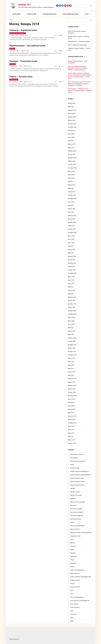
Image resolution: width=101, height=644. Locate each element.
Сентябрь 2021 (72, 273)
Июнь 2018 (71, 406)
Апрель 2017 (72, 440)
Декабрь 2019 (72, 345)
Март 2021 (71, 294)
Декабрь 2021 (72, 263)
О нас (87, 14)
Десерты (12, 49)
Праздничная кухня (50, 14)
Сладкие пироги (75, 580)
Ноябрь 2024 (72, 161)
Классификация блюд (71, 14)
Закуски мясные (75, 529)
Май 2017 (71, 437)
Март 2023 (71, 212)
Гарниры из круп (75, 492)
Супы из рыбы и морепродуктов (80, 601)
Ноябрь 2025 (72, 120)
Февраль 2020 (72, 338)
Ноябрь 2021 (72, 267)
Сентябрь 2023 (72, 199)
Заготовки (73, 505)
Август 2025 (71, 131)
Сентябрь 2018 (72, 396)
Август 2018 (71, 399)
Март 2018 (71, 413)
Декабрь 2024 (72, 158)
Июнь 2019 (71, 365)
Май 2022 (71, 246)
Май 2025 (71, 141)
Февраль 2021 (72, 297)
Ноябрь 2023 (72, 192)
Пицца (72, 560)
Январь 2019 (72, 382)
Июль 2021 (71, 280)
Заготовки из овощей (77, 512)
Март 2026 (71, 107)
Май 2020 (71, 328)
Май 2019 (71, 368)
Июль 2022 (71, 239)
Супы (72, 594)
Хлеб (72, 621)
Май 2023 (71, 205)
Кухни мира (16, 14)
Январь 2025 (72, 154)
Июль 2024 (71, 175)
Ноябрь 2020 (72, 307)
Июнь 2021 (71, 283)
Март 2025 (71, 148)
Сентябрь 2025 (72, 127)
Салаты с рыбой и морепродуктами (81, 577)
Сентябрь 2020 (72, 314)
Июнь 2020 (71, 324)
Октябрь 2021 (72, 270)
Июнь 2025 (71, 137)
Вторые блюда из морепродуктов (18, 33)
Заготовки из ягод (75, 519)
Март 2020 (71, 334)
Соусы (72, 590)
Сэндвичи (73, 614)
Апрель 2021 (72, 290)
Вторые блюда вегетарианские (79, 471)
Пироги (72, 550)
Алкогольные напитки (77, 454)
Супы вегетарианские (77, 597)
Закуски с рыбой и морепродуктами (81, 533)
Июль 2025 (71, 134)
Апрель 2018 (72, 409)
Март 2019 (71, 375)
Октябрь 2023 (72, 195)
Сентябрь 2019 (72, 355)
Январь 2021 (72, 300)
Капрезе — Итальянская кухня (77, 70)
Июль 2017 (71, 430)
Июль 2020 (71, 321)
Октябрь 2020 (72, 311)
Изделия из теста (75, 536)
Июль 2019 (71, 362)
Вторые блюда (75, 468)
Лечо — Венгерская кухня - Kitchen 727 (79, 82)
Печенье (73, 546)
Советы (72, 584)
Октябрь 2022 (72, 229)
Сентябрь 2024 (72, 168)
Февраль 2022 (72, 256)
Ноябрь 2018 (72, 389)
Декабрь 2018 (72, 385)
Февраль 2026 (72, 110)
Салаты (72, 567)
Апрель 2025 (72, 144)
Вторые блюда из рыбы (77, 485)
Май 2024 (71, 182)
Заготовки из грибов (76, 509)
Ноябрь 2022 (72, 226)
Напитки (73, 543)
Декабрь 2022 (72, 222)
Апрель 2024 (72, 185)
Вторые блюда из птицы (77, 482)
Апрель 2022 (72, 250)
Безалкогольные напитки (78, 461)
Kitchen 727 (25, 5)
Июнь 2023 (71, 202)
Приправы (73, 563)
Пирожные (13, 64)
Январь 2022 (72, 260)
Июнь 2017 (71, 433)
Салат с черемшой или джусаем (77, 45)
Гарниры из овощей (76, 495)
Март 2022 (71, 253)
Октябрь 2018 (72, 392)
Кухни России (32, 14)
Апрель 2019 (72, 372)
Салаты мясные (14, 80)
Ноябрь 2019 (72, 348)
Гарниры (73, 488)
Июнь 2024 (71, 178)
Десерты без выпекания (77, 502)
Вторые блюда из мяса (77, 478)
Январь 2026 (72, 114)
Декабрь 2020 (72, 304)
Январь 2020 (72, 341)
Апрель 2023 (72, 209)
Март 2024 (71, 188)
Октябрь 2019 (72, 351)
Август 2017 (71, 426)
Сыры (72, 611)
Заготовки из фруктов (77, 516)
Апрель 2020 (72, 331)
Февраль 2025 (72, 151)
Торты (72, 618)
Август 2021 (71, 277)
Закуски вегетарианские (77, 526)
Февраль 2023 (72, 216)
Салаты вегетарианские (77, 570)
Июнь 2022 (71, 243)
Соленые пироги (75, 587)
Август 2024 (71, 171)
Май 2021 (71, 287)
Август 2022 (71, 236)
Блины (72, 465)
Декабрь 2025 (72, 117)
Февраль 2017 (72, 443)
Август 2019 (71, 358)
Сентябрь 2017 (72, 423)
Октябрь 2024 (72, 165)
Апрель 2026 (72, 103)
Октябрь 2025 (72, 124)
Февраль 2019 (72, 379)
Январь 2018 (72, 420)
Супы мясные (74, 604)
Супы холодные (75, 607)
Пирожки (73, 553)
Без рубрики (74, 458)
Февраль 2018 (72, 416)
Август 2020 (71, 317)
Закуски (73, 522)
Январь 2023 (72, 219)
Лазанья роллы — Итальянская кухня (79, 41)
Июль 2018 (71, 402)
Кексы (72, 539)
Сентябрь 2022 (72, 233)
